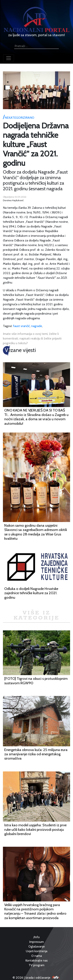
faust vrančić (21, 326)
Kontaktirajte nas (36, 960)
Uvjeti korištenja (37, 951)
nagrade (37, 326)
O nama (37, 956)
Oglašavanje (37, 946)
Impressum (36, 942)
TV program (36, 965)
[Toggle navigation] (9, 58)
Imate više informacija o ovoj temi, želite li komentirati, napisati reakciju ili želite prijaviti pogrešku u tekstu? (32, 338)
